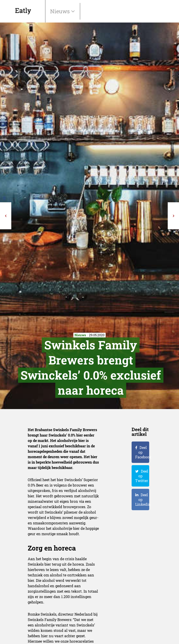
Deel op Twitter (142, 476)
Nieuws (61, 11)
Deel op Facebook (142, 452)
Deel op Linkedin (142, 499)
